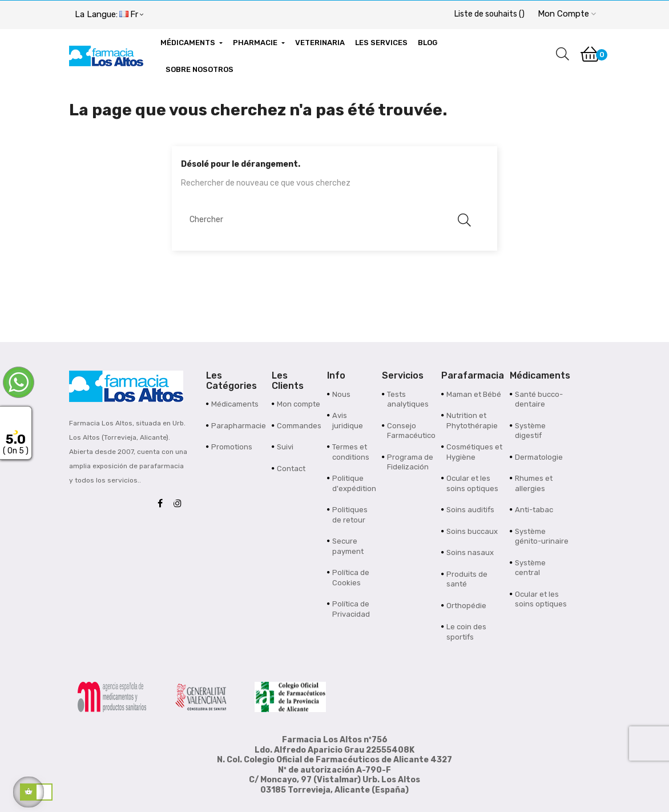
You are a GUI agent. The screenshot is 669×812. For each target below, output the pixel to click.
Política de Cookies (351, 578)
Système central (530, 568)
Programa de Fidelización (410, 462)
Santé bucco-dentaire (539, 399)
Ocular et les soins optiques (472, 483)
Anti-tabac (534, 510)
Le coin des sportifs (466, 632)
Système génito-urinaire (542, 536)
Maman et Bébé (474, 394)
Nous (341, 394)
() (489, 14)
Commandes (299, 426)
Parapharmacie (239, 426)
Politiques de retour (350, 515)
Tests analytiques (408, 399)
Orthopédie (466, 606)
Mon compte (299, 404)
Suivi (285, 447)
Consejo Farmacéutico (411, 431)
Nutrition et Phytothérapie (472, 421)
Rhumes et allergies (534, 483)
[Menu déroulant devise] (109, 15)
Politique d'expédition (354, 483)
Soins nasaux (470, 552)
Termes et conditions (351, 452)
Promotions (232, 447)
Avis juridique (348, 421)
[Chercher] (329, 219)
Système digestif (530, 431)
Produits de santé (467, 579)
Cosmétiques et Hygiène (474, 452)
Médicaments (235, 404)
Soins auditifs (470, 510)
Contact (291, 469)
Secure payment (348, 546)
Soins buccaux (472, 531)
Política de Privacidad (351, 609)
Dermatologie (539, 457)
